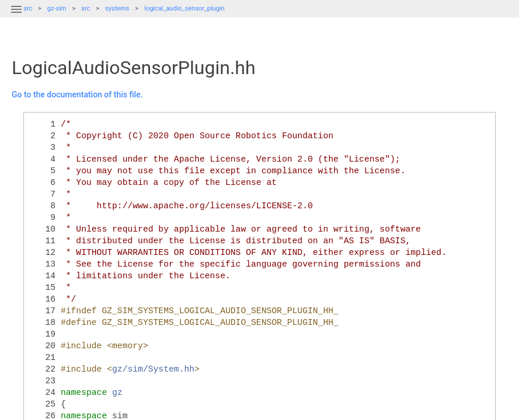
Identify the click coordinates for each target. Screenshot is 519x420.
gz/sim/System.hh (153, 369)
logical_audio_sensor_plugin (184, 8)
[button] (16, 16)
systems (117, 8)
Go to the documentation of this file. (77, 94)
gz (117, 393)
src (86, 8)
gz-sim (57, 8)
